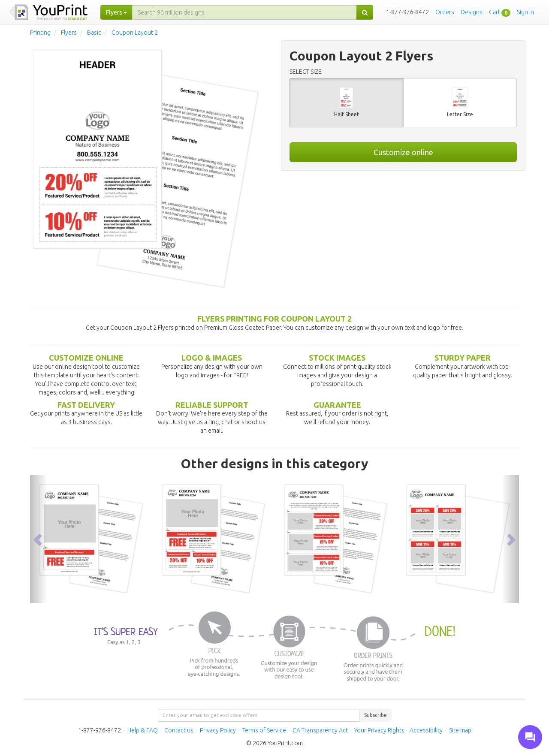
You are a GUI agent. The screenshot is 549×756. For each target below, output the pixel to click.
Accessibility (426, 730)
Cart (495, 12)
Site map (460, 730)
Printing (40, 33)
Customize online (403, 152)
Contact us (179, 730)
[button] (39, 539)
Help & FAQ (143, 730)
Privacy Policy (218, 730)
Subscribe (376, 715)
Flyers (69, 33)
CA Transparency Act (320, 730)
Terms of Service (264, 730)
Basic (94, 33)
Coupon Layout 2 (135, 33)
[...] (244, 12)
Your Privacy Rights (379, 730)
